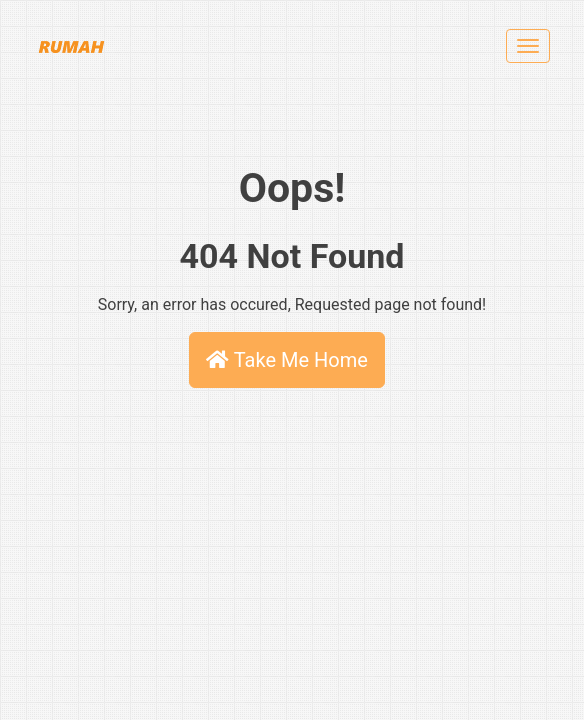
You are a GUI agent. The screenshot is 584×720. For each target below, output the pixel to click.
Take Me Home (287, 360)
